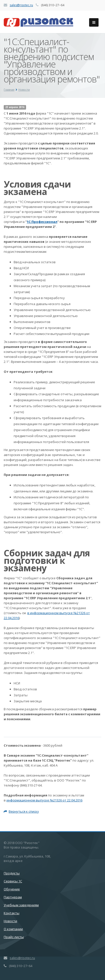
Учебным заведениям (21, 905)
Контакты (12, 913)
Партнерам (13, 897)
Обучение (12, 889)
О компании (13, 929)
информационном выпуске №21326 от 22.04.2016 (44, 800)
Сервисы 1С (13, 881)
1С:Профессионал (42, 222)
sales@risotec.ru (21, 5)
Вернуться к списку (21, 811)
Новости (10, 921)
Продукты (12, 873)
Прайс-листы (14, 937)
